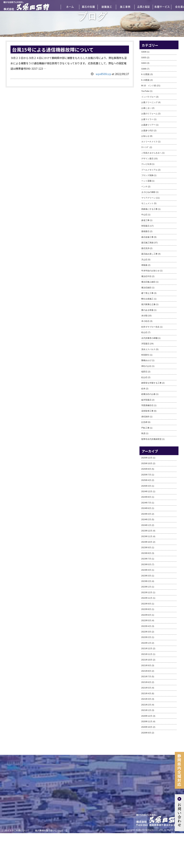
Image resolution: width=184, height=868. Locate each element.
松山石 (144, 332)
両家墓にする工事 (149, 209)
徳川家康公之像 (148, 304)
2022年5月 (146, 620)
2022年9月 (146, 604)
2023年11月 (147, 536)
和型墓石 (145, 226)
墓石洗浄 (145, 248)
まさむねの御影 (148, 192)
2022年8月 (146, 609)
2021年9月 (146, 665)
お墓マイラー (147, 119)
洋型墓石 (145, 344)
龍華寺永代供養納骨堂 (151, 439)
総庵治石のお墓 (148, 394)
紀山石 (144, 377)
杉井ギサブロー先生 (150, 327)
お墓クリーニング (149, 102)
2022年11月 (147, 598)
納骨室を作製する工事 (151, 383)
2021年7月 (146, 676)
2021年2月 (146, 705)
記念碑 (144, 422)
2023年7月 (146, 559)
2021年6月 (146, 682)
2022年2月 (146, 637)
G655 (144, 58)
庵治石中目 (146, 276)
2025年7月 (146, 475)
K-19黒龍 (146, 80)
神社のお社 (146, 366)
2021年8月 (146, 671)
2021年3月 (146, 699)
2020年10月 (147, 727)
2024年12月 (147, 491)
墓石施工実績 (147, 243)
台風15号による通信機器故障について (53, 49)
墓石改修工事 (147, 237)
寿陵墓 (144, 265)
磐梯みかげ (146, 360)
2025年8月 (146, 469)
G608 (144, 52)
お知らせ (145, 136)
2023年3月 (146, 576)
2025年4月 (146, 480)
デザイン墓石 (147, 159)
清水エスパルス (148, 349)
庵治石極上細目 (148, 282)
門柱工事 (145, 428)
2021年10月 (147, 660)
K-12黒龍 (146, 74)
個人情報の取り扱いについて (49, 830)
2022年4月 (146, 626)
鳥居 (143, 433)
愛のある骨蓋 (147, 310)
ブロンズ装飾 (147, 175)
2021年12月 (147, 648)
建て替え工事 (147, 293)
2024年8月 (146, 497)
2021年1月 (146, 710)
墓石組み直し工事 (149, 254)
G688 (144, 69)
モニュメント (147, 203)
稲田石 (144, 372)
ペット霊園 (146, 181)
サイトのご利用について (17, 830)
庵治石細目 (146, 288)
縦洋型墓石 (146, 400)
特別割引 (145, 355)
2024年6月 (146, 508)
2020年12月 (147, 716)
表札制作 (145, 417)
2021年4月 (146, 693)
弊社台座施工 (147, 299)
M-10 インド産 (149, 86)
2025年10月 (147, 463)
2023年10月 (147, 542)
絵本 (143, 389)
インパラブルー (148, 97)
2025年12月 (147, 458)
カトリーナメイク (149, 142)
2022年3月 (146, 632)
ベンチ (144, 187)
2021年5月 (146, 688)
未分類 (144, 316)
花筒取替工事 (147, 411)
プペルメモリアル (149, 170)
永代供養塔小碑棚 (149, 338)
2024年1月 (146, 525)
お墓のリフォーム (149, 114)
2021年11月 (147, 654)
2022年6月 (146, 615)
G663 (144, 63)
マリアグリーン (148, 198)
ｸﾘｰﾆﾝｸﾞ (145, 147)
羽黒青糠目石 (147, 405)
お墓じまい (146, 108)
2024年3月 (146, 514)
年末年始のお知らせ (150, 271)
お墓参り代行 (147, 131)
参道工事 (145, 220)
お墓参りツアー (148, 125)
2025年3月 (146, 486)
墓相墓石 (145, 231)
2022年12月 (147, 592)
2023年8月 (146, 553)
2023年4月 (146, 570)
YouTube (145, 91)
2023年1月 (146, 587)
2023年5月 (146, 564)
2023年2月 (146, 581)
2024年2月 (146, 519)
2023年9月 (146, 547)
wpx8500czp (103, 74)
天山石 (144, 260)
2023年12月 (147, 531)
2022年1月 (146, 643)
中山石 (144, 215)
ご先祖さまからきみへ (151, 153)
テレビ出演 (146, 164)
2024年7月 (146, 503)
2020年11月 (147, 721)
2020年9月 (146, 733)
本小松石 (145, 321)
